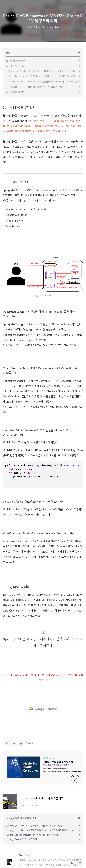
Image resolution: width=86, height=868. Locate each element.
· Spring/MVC (52, 27)
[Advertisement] (43, 125)
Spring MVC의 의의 (16, 632)
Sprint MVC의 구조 (16, 227)
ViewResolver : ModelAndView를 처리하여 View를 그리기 (39, 578)
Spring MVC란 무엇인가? (20, 153)
